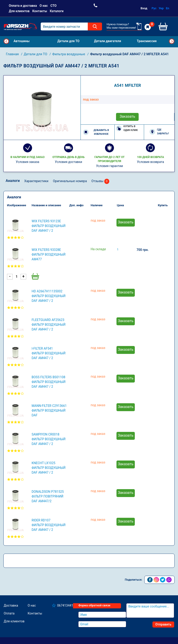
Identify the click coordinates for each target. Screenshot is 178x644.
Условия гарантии (110, 166)
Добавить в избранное (96, 132)
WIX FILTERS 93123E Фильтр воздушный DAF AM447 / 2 (49, 226)
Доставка (11, 605)
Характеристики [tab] (36, 181)
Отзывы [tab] (100, 181)
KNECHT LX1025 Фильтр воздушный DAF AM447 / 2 (49, 468)
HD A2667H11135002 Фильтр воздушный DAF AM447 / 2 (49, 296)
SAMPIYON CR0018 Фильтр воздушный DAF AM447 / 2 (49, 439)
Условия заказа (28, 162)
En (167, 8)
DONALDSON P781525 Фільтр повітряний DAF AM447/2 (48, 496)
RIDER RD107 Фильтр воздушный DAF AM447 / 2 (49, 525)
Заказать (127, 116)
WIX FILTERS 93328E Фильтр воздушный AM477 (49, 254)
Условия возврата (151, 162)
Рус (154, 8)
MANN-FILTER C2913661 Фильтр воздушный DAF (49, 410)
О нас (44, 6)
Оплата (9, 613)
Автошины (22, 41)
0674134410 (66, 605)
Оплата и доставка (23, 6)
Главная (13, 54)
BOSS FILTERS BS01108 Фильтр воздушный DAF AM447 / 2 (49, 382)
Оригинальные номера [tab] (70, 181)
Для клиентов (19, 11)
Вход (144, 8)
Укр (161, 8)
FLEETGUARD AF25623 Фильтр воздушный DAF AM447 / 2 (49, 325)
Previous (6, 41)
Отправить (163, 624)
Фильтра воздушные (69, 54)
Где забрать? (159, 132)
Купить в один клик (127, 128)
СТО (53, 6)
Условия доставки (69, 162)
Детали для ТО (36, 54)
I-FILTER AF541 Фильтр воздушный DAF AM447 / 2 (49, 353)
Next (172, 41)
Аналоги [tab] (13, 181)
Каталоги (57, 11)
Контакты (40, 11)
